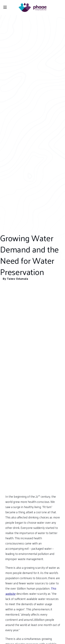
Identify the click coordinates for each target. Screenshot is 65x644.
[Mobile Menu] (5, 7)
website (10, 594)
